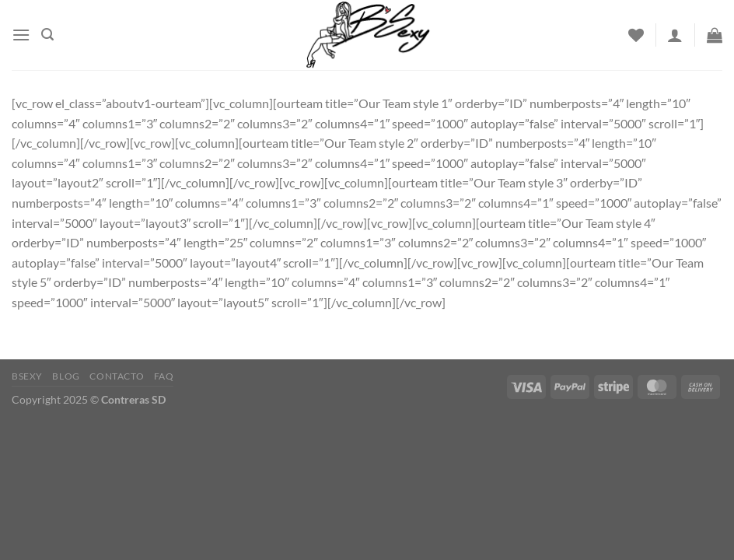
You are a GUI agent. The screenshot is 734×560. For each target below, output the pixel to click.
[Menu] (21, 35)
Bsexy (27, 376)
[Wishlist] (636, 35)
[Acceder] (675, 35)
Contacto (117, 376)
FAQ (164, 376)
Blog (66, 376)
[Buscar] (47, 35)
